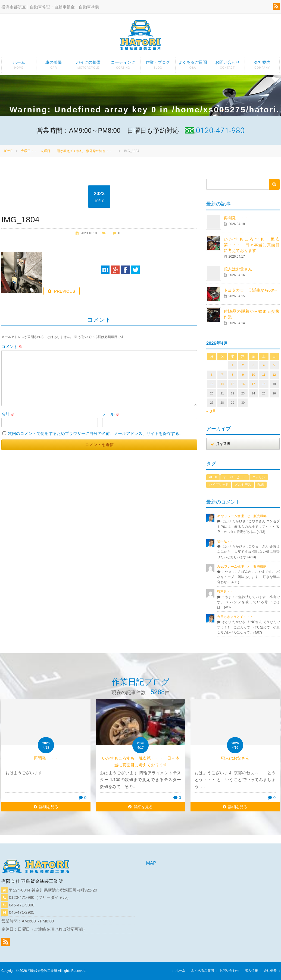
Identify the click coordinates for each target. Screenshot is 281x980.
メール (111, 414)
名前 (8, 414)
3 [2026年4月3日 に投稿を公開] (253, 365)
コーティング (123, 66)
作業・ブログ (158, 66)
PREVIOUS (65, 291)
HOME (8, 151)
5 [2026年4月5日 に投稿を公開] (274, 365)
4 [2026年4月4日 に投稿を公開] (264, 365)
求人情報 (251, 970)
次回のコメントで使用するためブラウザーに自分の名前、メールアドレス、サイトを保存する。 (96, 433)
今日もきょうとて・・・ (235, 617)
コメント (12, 347)
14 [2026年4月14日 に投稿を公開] (222, 384)
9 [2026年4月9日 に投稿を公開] (243, 375)
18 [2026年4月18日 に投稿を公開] (264, 384)
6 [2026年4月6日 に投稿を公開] (212, 375)
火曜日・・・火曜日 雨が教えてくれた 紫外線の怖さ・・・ (68, 151)
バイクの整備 (88, 66)
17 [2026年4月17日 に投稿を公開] (253, 384)
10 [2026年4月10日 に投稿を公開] (253, 375)
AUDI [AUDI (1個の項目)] (213, 477)
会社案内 (262, 66)
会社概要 (270, 970)
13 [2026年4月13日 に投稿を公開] (212, 384)
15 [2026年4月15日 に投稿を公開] (233, 384)
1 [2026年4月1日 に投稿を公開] (233, 365)
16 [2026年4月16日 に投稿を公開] (243, 384)
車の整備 (54, 66)
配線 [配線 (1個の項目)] (261, 485)
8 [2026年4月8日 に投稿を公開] (233, 375)
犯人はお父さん (238, 269)
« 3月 (211, 411)
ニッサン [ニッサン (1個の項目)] (259, 477)
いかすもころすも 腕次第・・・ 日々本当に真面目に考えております (252, 245)
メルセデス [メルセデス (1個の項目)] (243, 485)
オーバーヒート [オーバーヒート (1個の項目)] (235, 477)
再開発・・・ (236, 218)
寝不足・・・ (227, 541)
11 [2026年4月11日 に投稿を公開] (264, 375)
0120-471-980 (22, 897)
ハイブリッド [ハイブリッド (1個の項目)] (219, 485)
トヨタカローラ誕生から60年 (250, 290)
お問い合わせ (227, 66)
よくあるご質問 (193, 66)
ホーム (19, 66)
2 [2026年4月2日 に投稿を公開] (243, 365)
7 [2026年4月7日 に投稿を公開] (222, 375)
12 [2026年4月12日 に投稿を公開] (274, 375)
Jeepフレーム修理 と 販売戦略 (243, 516)
